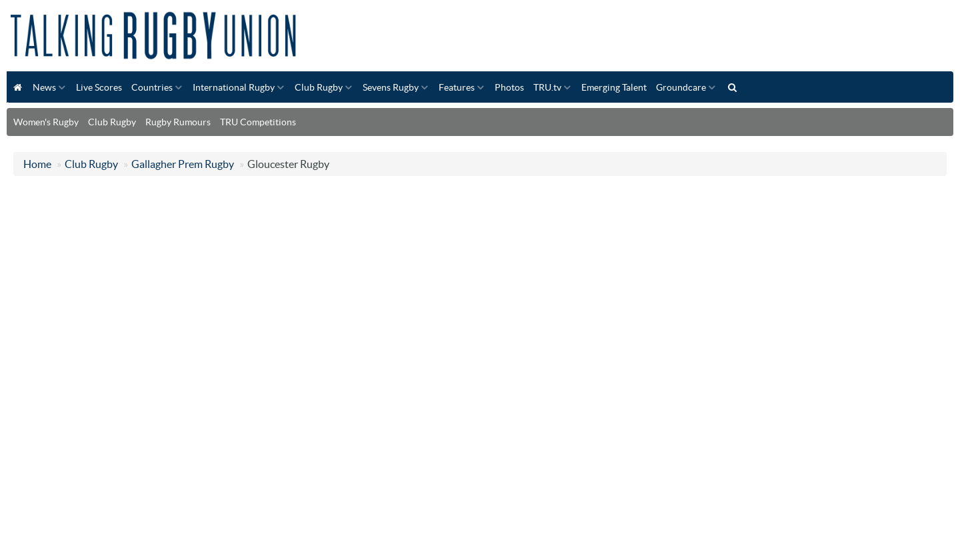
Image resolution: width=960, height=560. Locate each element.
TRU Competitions (258, 122)
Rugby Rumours (178, 122)
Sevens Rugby (391, 87)
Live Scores (99, 87)
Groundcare (681, 87)
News (44, 87)
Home (37, 164)
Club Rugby (319, 87)
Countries (152, 87)
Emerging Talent (614, 87)
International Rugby (234, 87)
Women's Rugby (46, 122)
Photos (509, 87)
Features (457, 87)
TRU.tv (547, 87)
